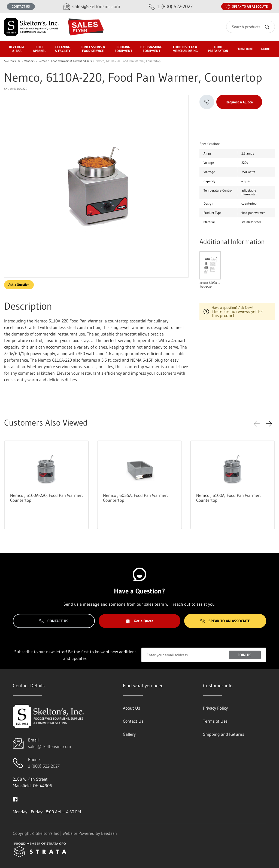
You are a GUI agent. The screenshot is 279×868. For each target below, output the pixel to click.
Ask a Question (19, 284)
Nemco (43, 61)
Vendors (29, 61)
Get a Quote (139, 621)
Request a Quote (239, 102)
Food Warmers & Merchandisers (71, 61)
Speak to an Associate (247, 7)
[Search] (251, 27)
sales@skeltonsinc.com (50, 746)
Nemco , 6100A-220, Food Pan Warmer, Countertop (46, 498)
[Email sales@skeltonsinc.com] (92, 7)
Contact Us (21, 6)
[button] (269, 424)
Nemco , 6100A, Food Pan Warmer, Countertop (228, 498)
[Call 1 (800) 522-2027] (171, 7)
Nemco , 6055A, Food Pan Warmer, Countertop (135, 498)
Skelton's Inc (12, 61)
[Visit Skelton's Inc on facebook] (15, 799)
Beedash (109, 833)
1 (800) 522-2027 (44, 766)
